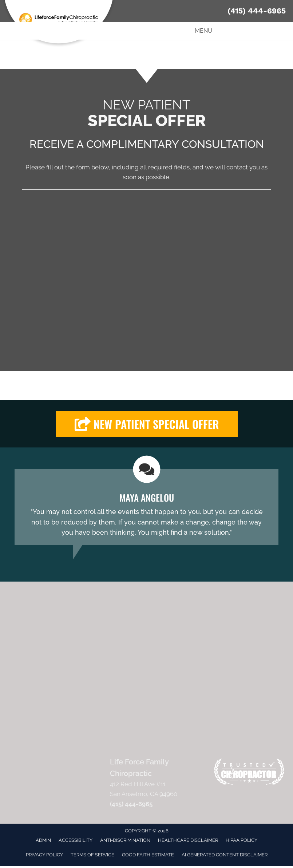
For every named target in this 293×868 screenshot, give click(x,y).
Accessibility (76, 840)
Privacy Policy (44, 855)
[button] (147, 424)
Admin (43, 840)
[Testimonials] (146, 507)
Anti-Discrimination (125, 840)
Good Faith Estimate (148, 855)
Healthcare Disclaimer (188, 840)
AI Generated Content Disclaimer (225, 855)
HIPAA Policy (241, 840)
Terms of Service (92, 855)
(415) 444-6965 (257, 11)
